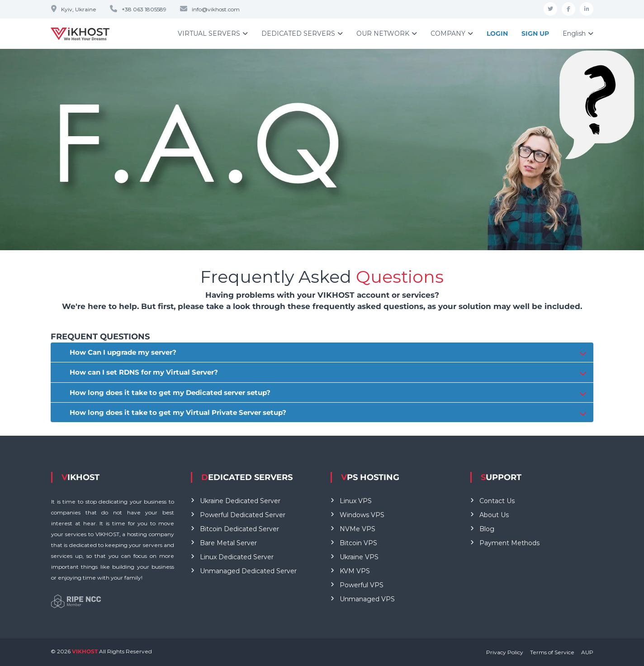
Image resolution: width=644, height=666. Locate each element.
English (574, 33)
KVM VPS (355, 571)
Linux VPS (356, 501)
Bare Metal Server (228, 543)
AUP (587, 652)
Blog (487, 529)
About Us (494, 515)
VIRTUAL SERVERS (209, 33)
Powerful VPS (362, 585)
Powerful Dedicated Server (243, 515)
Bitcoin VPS (358, 543)
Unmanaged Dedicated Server (248, 571)
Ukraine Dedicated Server (240, 501)
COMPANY (448, 33)
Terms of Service (552, 652)
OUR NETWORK (383, 33)
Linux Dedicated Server (237, 557)
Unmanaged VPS (367, 599)
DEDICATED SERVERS (298, 33)
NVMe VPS (358, 529)
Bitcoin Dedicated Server (239, 529)
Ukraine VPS (359, 557)
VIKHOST (85, 651)
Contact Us (497, 501)
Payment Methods (509, 543)
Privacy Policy (505, 652)
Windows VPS (362, 515)
